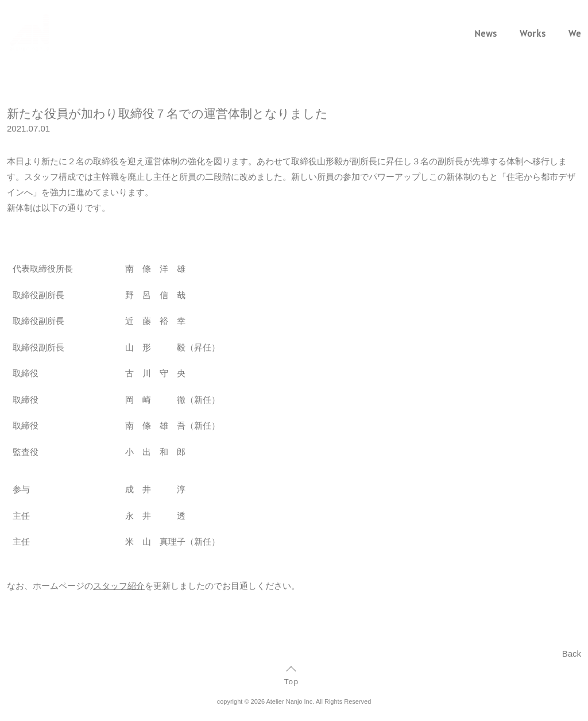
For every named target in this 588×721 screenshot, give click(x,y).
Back (572, 653)
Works (533, 33)
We (575, 33)
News (486, 33)
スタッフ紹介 (119, 586)
